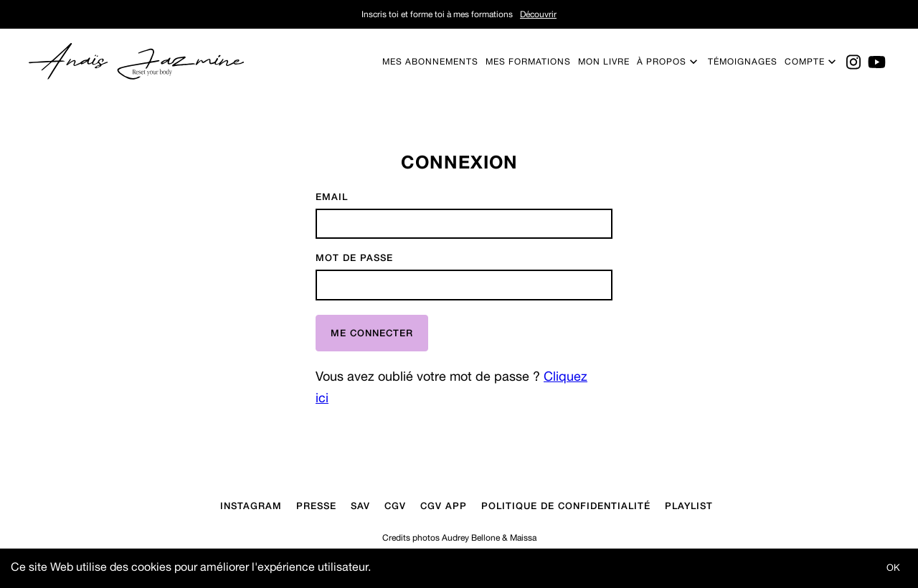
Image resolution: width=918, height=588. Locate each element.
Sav (360, 506)
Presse (316, 506)
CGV (395, 506)
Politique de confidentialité (566, 506)
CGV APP (444, 506)
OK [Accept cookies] (893, 568)
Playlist (689, 506)
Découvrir (538, 14)
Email (332, 197)
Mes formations (528, 62)
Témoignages (743, 62)
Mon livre (604, 62)
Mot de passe (354, 258)
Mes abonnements (430, 62)
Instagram (251, 506)
